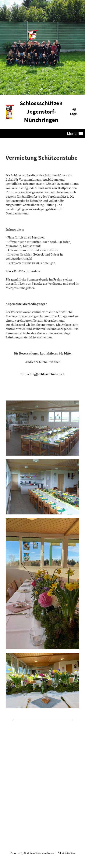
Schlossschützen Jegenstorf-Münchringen (41, 111)
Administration (66, 853)
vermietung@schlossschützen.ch (42, 374)
